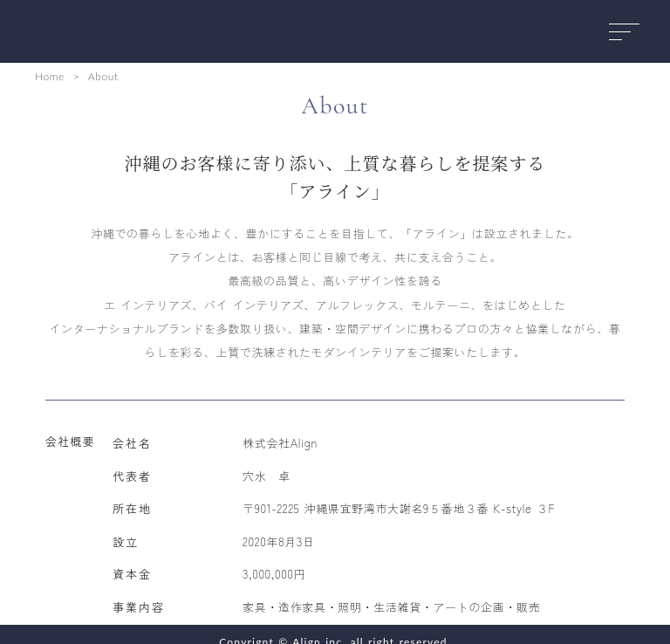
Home (50, 76)
